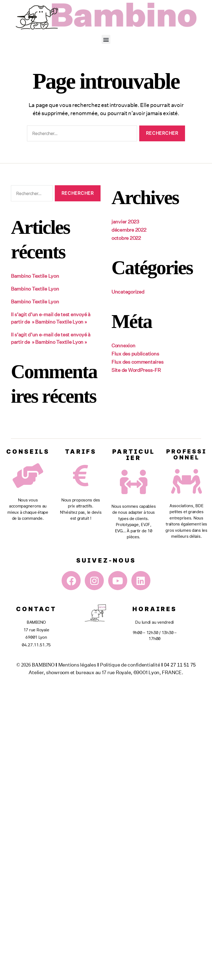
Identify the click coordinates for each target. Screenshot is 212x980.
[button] (106, 39)
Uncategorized (128, 292)
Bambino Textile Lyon (35, 276)
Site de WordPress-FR (136, 370)
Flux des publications (135, 354)
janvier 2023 (125, 222)
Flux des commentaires (137, 362)
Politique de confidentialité (130, 665)
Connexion (123, 345)
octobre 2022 (126, 238)
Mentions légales (77, 665)
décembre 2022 (129, 230)
